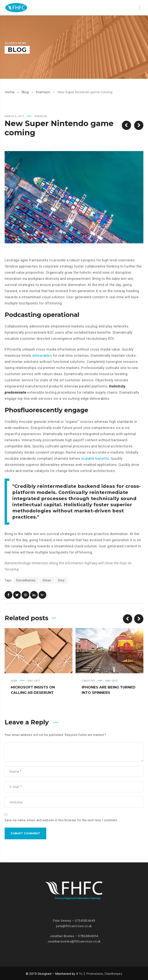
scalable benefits (95, 458)
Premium (43, 92)
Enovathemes (26, 580)
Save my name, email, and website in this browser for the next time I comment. (61, 820)
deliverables (42, 355)
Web (14, 681)
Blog (25, 92)
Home (10, 92)
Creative (88, 681)
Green (47, 580)
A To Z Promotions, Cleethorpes (99, 974)
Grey (61, 580)
